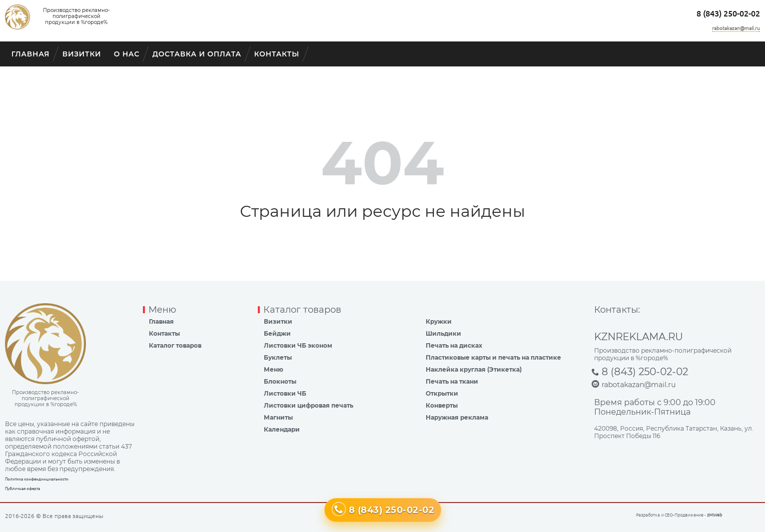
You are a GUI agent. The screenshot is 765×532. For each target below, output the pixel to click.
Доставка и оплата (197, 54)
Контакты (277, 54)
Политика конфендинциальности (37, 479)
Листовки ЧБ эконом (298, 345)
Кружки (439, 321)
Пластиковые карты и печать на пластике (493, 357)
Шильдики (443, 333)
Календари (282, 429)
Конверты (442, 405)
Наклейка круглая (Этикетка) (474, 369)
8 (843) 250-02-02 (728, 13)
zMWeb (715, 515)
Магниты (278, 417)
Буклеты (278, 357)
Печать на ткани (452, 381)
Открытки (442, 393)
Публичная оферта (22, 489)
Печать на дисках (454, 345)
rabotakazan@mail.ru (736, 28)
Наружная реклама (457, 417)
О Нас (127, 54)
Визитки (82, 54)
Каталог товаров (175, 345)
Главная (30, 54)
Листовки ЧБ (285, 393)
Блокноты (280, 381)
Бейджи (277, 333)
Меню (274, 369)
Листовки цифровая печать (309, 405)
